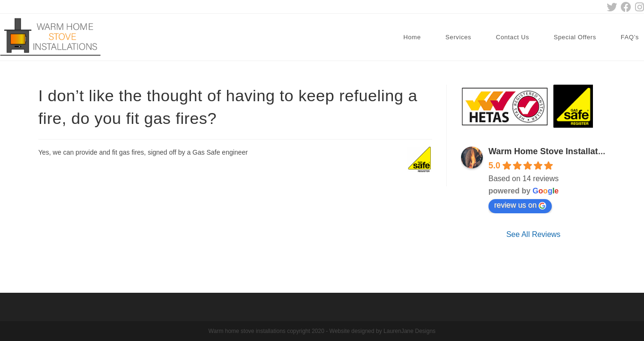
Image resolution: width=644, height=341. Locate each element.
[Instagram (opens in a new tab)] (639, 7)
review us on (520, 205)
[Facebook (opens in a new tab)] (626, 7)
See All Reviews (534, 234)
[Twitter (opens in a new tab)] (612, 7)
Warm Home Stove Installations (552, 151)
